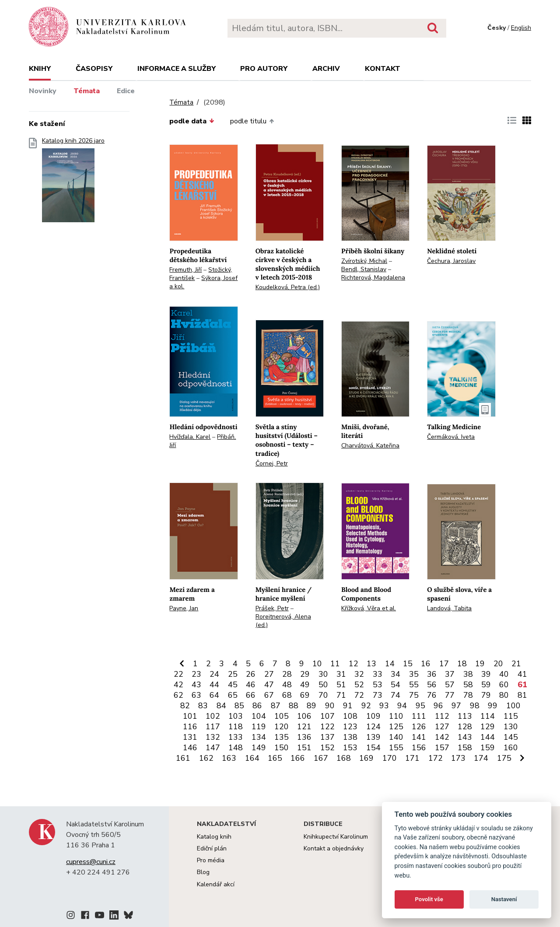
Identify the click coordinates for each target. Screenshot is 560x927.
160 (511, 748)
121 (304, 727)
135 (282, 737)
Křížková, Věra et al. (369, 608)
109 (373, 716)
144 (488, 737)
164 (252, 758)
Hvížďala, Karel (190, 437)
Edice (126, 91)
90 (330, 706)
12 (353, 664)
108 (350, 716)
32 (359, 674)
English (521, 28)
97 (456, 706)
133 (236, 737)
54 (395, 685)
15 (408, 664)
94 (402, 706)
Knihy (40, 69)
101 (190, 716)
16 (426, 664)
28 (287, 674)
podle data (192, 121)
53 (378, 685)
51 (341, 685)
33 (378, 674)
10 (317, 664)
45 (233, 685)
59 (486, 685)
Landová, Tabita (449, 608)
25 (233, 674)
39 (486, 674)
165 (275, 758)
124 (373, 727)
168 (344, 758)
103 (236, 716)
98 (475, 706)
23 (196, 674)
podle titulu (252, 121)
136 (304, 737)
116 (190, 727)
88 (294, 706)
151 (304, 748)
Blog (203, 872)
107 (327, 716)
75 (414, 695)
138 (350, 737)
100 (513, 706)
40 (504, 674)
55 (414, 685)
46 (251, 685)
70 (323, 695)
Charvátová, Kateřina (370, 446)
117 (213, 727)
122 (327, 727)
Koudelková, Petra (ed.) (288, 287)
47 (269, 685)
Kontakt (383, 69)
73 (378, 695)
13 (371, 664)
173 (458, 758)
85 (239, 706)
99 (493, 706)
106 (304, 716)
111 (419, 716)
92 (366, 706)
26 (251, 674)
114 (488, 716)
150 (282, 748)
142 (442, 737)
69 (305, 695)
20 (498, 664)
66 (251, 695)
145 (511, 737)
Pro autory (264, 69)
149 (259, 748)
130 (511, 727)
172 (436, 758)
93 (384, 706)
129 (488, 727)
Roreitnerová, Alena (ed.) (283, 621)
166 (298, 758)
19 (480, 664)
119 (259, 727)
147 (213, 748)
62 (178, 695)
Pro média (211, 860)
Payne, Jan (184, 608)
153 (350, 748)
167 (321, 758)
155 (396, 748)
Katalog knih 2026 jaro (73, 183)
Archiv (326, 69)
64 (214, 695)
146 (190, 748)
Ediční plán (212, 848)
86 (257, 706)
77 (450, 695)
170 (390, 758)
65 (233, 695)
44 (214, 685)
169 (366, 758)
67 (269, 695)
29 (305, 674)
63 (196, 695)
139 (373, 737)
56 (432, 685)
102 (213, 716)
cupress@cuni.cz (91, 862)
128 (465, 727)
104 (259, 716)
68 (287, 695)
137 (327, 737)
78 (468, 695)
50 (323, 685)
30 (323, 674)
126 (419, 727)
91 (348, 706)
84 (221, 706)
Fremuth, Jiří (185, 270)
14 (390, 664)
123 (350, 727)
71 (341, 695)
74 (395, 695)
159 (488, 748)
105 (282, 716)
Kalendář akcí (216, 884)
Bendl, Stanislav (364, 269)
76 (432, 695)
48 (287, 685)
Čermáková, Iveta (451, 437)
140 (396, 737)
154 (373, 748)
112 (442, 716)
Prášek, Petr (272, 608)
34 (395, 674)
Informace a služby (177, 69)
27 (269, 674)
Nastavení (504, 899)
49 (305, 685)
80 (504, 695)
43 (196, 685)
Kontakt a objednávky (334, 848)
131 (190, 737)
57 (450, 685)
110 (396, 716)
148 (236, 748)
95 (420, 706)
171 (412, 758)
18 (462, 664)
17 (444, 664)
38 (468, 674)
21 (516, 664)
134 (259, 737)
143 (465, 737)
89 (311, 706)
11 (335, 664)
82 (185, 706)
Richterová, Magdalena (373, 278)
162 (206, 758)
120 (282, 727)
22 (178, 674)
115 (511, 716)
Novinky (43, 91)
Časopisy (94, 69)
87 (276, 706)
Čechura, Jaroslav (451, 261)
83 (203, 706)
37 (450, 674)
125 (396, 727)
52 (359, 685)
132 (213, 737)
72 (359, 695)
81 (522, 695)
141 (419, 737)
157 (442, 748)
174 (481, 758)
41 (522, 674)
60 (504, 685)
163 (229, 758)
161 (183, 758)
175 (504, 758)
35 (414, 674)
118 (236, 727)
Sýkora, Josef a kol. (203, 282)
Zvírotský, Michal (364, 261)
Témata (87, 91)
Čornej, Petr (272, 463)
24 (214, 674)
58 (468, 685)
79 (486, 695)
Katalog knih (214, 837)
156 (419, 748)
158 (465, 748)
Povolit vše (429, 899)
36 (432, 674)
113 (465, 716)
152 (327, 748)
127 (442, 727)
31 (341, 674)
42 (178, 685)
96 (438, 706)
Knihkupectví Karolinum (336, 837)
